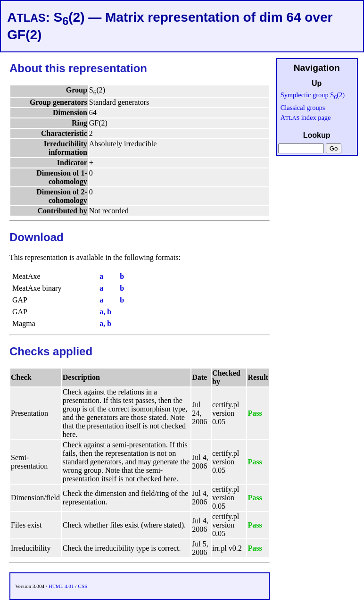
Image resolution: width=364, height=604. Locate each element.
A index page (306, 117)
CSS (83, 586)
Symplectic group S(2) (313, 95)
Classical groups (303, 108)
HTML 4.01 (61, 586)
